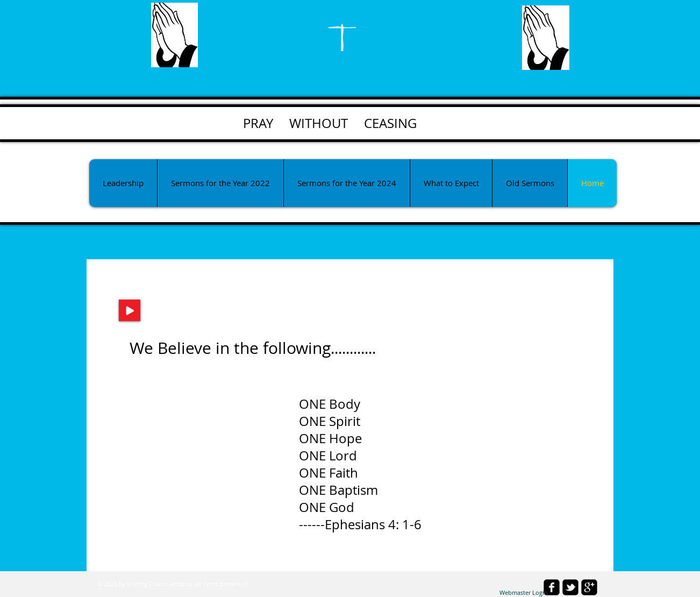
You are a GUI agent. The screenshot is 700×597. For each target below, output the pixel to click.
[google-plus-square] (589, 587)
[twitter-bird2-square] (570, 587)
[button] (220, 183)
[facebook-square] (552, 587)
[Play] (130, 310)
